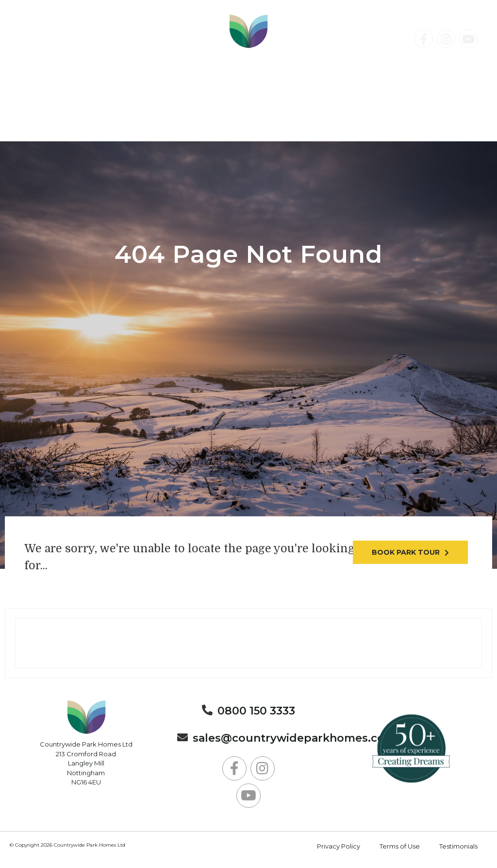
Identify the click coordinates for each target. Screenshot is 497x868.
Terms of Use (400, 846)
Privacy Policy (339, 846)
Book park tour (406, 552)
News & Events (212, 126)
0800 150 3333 (66, 52)
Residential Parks (91, 116)
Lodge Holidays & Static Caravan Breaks (362, 116)
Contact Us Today (417, 71)
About (297, 127)
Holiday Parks (204, 116)
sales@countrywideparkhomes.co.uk (297, 738)
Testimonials (458, 846)
